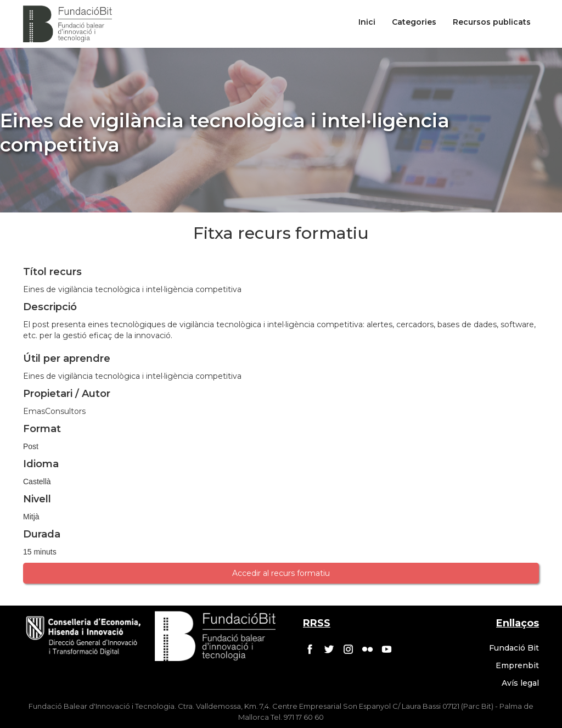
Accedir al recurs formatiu (281, 573)
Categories (414, 22)
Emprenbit (517, 665)
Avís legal (520, 683)
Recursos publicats (492, 22)
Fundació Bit (514, 648)
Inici (367, 22)
